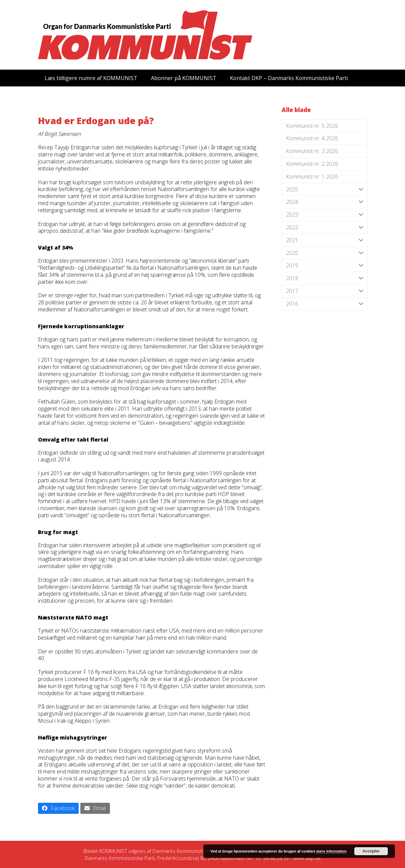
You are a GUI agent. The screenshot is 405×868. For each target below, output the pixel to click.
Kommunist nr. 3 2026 (312, 151)
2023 (325, 215)
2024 (325, 202)
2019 (325, 266)
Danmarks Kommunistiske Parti (188, 851)
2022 (325, 228)
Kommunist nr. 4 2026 (312, 138)
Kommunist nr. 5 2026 (312, 126)
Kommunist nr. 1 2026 (312, 177)
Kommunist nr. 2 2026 (312, 164)
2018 (325, 278)
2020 (325, 253)
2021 (325, 240)
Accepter (371, 851)
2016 (325, 304)
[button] (58, 808)
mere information (331, 851)
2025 (325, 190)
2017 (325, 291)
